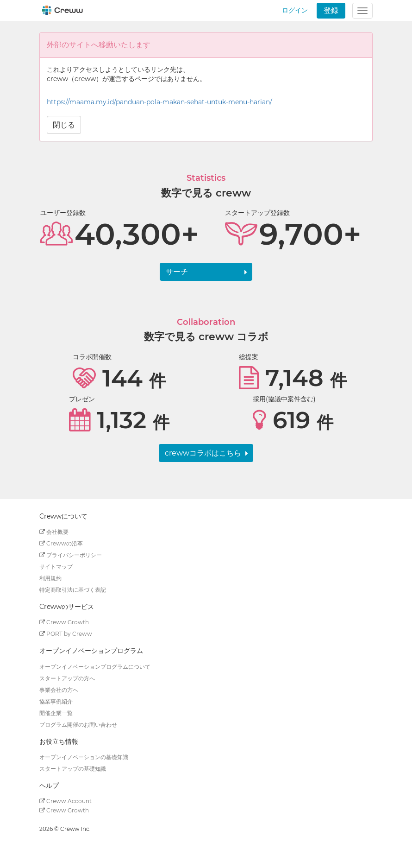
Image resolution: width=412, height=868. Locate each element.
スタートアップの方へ (67, 678)
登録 (331, 10)
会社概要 (54, 532)
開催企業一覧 (56, 713)
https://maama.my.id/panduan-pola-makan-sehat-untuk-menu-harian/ (159, 102)
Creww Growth (64, 622)
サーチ (177, 272)
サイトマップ (56, 567)
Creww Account (66, 801)
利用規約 (50, 578)
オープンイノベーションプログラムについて (95, 667)
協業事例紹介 (56, 701)
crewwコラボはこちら (203, 453)
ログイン (295, 10)
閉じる (64, 125)
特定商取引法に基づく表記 (73, 590)
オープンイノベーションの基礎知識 (84, 757)
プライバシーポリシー (71, 555)
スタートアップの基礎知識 (73, 769)
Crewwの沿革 (61, 543)
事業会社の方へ (59, 690)
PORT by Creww (66, 634)
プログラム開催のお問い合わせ (78, 725)
